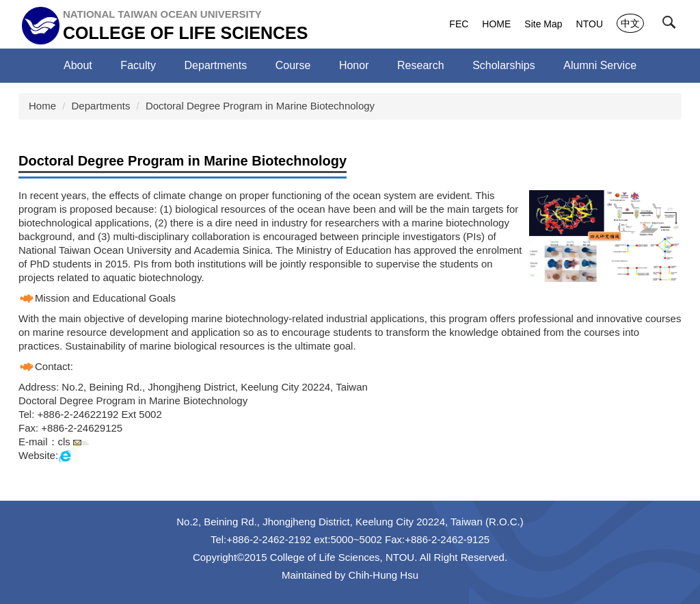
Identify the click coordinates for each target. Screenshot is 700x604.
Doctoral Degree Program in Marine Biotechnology (260, 106)
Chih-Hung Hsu (384, 575)
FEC (459, 24)
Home (42, 106)
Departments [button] (216, 65)
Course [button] (293, 65)
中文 (630, 23)
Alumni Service (600, 65)
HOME (496, 24)
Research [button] (420, 65)
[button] (672, 25)
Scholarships (504, 65)
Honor (354, 65)
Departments (101, 106)
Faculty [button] (138, 65)
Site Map (543, 24)
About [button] (78, 65)
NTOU (590, 24)
